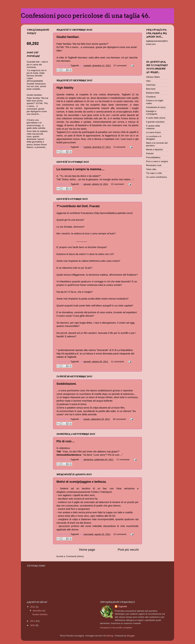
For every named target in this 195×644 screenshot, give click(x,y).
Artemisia (151, 85)
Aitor (148, 81)
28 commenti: (120, 419)
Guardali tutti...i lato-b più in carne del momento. (37, 64)
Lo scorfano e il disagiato (154, 138)
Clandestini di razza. (156, 107)
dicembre (38, 611)
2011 (33, 621)
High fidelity (65, 88)
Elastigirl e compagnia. (152, 113)
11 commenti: (118, 362)
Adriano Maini (153, 77)
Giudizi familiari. (68, 37)
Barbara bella (153, 93)
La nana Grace (153, 132)
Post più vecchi (128, 550)
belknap (110, 636)
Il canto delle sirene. (156, 118)
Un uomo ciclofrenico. (157, 177)
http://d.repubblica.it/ (68, 354)
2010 (33, 625)
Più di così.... (66, 441)
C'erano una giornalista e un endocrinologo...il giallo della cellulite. (36, 124)
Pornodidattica (153, 157)
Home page (87, 550)
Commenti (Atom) (75, 556)
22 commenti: (118, 184)
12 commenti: (120, 534)
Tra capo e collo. (154, 173)
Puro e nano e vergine (157, 161)
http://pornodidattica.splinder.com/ (113, 213)
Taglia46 (122, 606)
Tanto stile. (151, 169)
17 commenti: (123, 460)
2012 (33, 607)
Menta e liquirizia (154, 149)
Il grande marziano (155, 122)
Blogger (131, 636)
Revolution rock (154, 165)
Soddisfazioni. (67, 384)
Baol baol (151, 89)
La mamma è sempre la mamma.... (80, 169)
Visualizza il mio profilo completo (116, 628)
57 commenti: (121, 66)
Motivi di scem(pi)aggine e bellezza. (82, 482)
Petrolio (150, 153)
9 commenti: (120, 147)
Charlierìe (151, 97)
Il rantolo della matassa (153, 127)
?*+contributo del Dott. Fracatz (78, 206)
